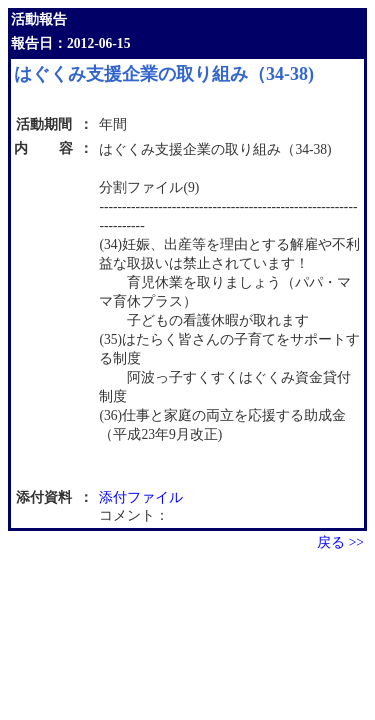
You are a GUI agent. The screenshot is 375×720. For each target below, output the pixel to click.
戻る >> (340, 542)
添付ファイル (141, 497)
